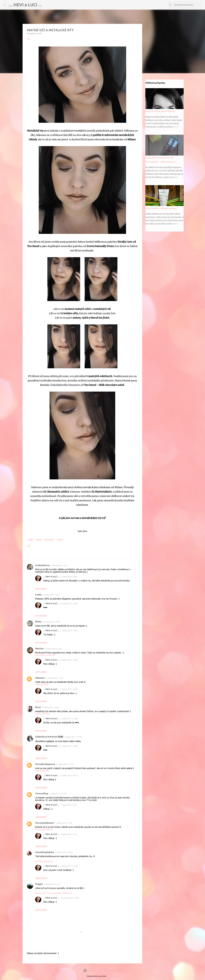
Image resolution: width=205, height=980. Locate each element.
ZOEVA (60, 540)
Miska (38, 622)
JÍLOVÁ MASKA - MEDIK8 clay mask (161, 208)
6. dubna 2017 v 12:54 (73, 737)
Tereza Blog (42, 793)
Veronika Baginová (45, 764)
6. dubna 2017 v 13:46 (65, 764)
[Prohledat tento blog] (187, 5)
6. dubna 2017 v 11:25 (54, 678)
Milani (39, 540)
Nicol (38, 707)
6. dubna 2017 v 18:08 (69, 719)
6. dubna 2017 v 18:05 (69, 603)
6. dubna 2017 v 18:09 (69, 746)
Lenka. (39, 595)
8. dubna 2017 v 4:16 (68, 834)
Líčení (30, 540)
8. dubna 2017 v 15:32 (69, 866)
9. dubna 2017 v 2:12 (52, 884)
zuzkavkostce (42, 565)
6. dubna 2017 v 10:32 (53, 649)
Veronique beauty (44, 829)
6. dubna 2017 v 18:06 (69, 660)
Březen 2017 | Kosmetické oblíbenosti (54, 893)
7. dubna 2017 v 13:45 (64, 823)
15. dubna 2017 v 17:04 (69, 898)
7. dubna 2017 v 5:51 (68, 805)
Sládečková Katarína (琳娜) (49, 737)
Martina (39, 648)
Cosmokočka (42, 684)
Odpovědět (41, 589)
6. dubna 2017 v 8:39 (51, 595)
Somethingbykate (45, 852)
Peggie (39, 884)
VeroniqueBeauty (45, 823)
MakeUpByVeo (42, 771)
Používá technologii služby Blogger (102, 971)
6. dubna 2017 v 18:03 (69, 577)
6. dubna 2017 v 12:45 (50, 707)
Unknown (40, 678)
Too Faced (49, 540)
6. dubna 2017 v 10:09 (51, 622)
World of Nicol (42, 714)
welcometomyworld (45, 655)
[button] (29, 39)
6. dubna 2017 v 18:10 (69, 775)
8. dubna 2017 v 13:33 (64, 852)
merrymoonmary (112, 976)
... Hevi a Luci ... (51, 576)
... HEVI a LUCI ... (25, 5)
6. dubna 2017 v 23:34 (58, 794)
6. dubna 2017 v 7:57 (59, 565)
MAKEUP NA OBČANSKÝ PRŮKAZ (160, 111)
